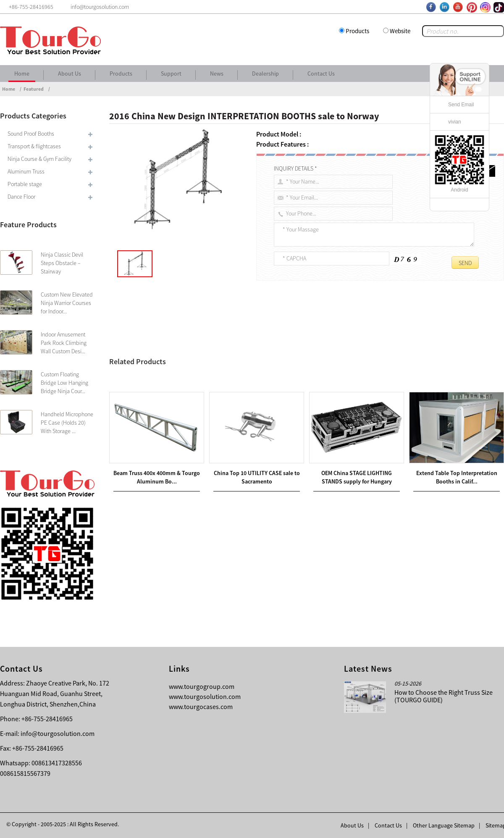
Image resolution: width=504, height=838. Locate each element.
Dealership (265, 74)
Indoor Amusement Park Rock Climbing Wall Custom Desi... (64, 343)
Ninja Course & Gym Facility (39, 159)
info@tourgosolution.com (58, 733)
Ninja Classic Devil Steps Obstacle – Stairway (62, 263)
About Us (70, 74)
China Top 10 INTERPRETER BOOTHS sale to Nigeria (192, 390)
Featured (34, 89)
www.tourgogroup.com (202, 686)
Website (400, 31)
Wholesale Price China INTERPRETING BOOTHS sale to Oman (212, 380)
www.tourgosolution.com (205, 696)
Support (171, 74)
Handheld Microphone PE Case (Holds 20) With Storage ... (67, 423)
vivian (455, 122)
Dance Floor (21, 197)
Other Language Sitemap (444, 825)
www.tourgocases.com (201, 707)
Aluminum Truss (26, 171)
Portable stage (25, 184)
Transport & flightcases (34, 146)
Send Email (461, 105)
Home (22, 74)
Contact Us (321, 74)
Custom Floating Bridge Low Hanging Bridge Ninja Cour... (64, 383)
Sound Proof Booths (31, 134)
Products (357, 31)
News (217, 74)
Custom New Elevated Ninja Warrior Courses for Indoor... (67, 303)
